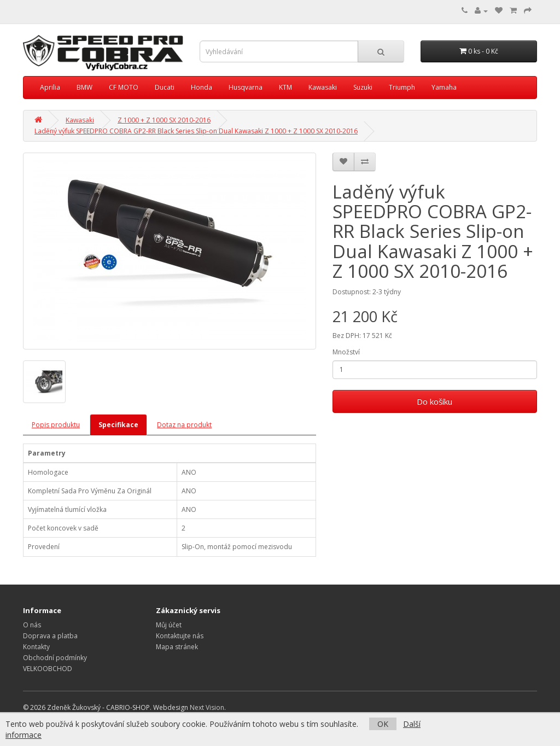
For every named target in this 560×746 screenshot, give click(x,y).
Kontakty (36, 647)
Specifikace (118, 425)
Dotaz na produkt (184, 425)
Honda (202, 87)
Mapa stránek (177, 647)
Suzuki (363, 87)
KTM (285, 87)
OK (383, 724)
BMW (84, 87)
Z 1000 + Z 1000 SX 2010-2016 (164, 120)
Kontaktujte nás (180, 636)
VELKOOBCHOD (48, 669)
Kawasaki (323, 87)
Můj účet (169, 625)
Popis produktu (56, 425)
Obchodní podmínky (55, 658)
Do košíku (434, 401)
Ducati (165, 87)
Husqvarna (246, 87)
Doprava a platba (50, 636)
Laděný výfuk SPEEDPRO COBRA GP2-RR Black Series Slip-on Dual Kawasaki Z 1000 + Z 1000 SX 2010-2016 (196, 131)
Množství (346, 352)
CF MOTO (124, 87)
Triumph (402, 87)
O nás (32, 625)
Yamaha (444, 87)
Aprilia (50, 87)
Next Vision (207, 707)
